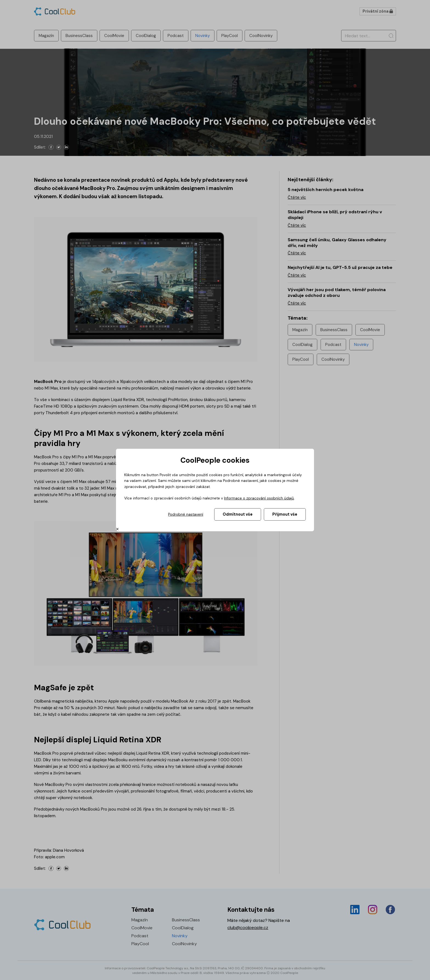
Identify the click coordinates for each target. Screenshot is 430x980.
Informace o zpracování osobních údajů (259, 498)
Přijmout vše (285, 514)
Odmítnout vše (238, 514)
